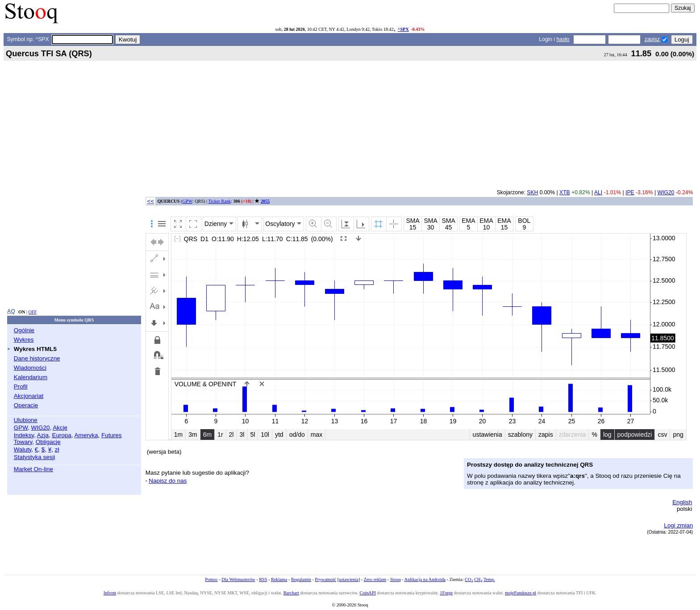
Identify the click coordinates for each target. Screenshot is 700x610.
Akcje (60, 428)
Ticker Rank (219, 201)
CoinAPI (367, 593)
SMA (412, 221)
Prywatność (325, 579)
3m (193, 435)
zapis (546, 435)
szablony (520, 435)
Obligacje (48, 442)
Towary (23, 442)
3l (242, 435)
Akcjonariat (29, 396)
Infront (110, 593)
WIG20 (41, 428)
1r (220, 435)
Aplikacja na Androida (425, 579)
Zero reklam (375, 579)
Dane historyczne (37, 358)
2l (231, 435)
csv (662, 435)
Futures (112, 435)
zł (57, 449)
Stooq (396, 579)
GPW (21, 428)
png (678, 435)
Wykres (24, 340)
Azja (43, 435)
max (317, 435)
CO (469, 579)
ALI (598, 192)
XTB (565, 192)
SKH (532, 192)
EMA (468, 221)
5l (252, 435)
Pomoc (211, 579)
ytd (279, 435)
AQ (11, 311)
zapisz (652, 39)
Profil (21, 386)
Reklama (279, 579)
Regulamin (301, 579)
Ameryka (86, 435)
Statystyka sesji (35, 457)
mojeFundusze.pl (521, 593)
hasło (563, 39)
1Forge (446, 593)
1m (178, 435)
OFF (33, 312)
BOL (524, 221)
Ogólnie (24, 330)
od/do (297, 435)
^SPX (403, 29)
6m (207, 435)
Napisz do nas (168, 481)
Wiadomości (30, 368)
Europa (61, 435)
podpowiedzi (635, 435)
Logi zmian (678, 525)
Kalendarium (31, 377)
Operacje (26, 405)
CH (478, 579)
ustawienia (487, 435)
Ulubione (26, 420)
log (607, 435)
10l (265, 435)
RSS (263, 579)
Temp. (489, 579)
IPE (630, 192)
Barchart (291, 593)
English (682, 502)
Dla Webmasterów (238, 579)
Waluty (23, 449)
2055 (265, 201)
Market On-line (33, 469)
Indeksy (24, 435)
